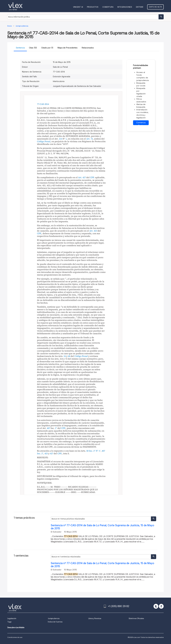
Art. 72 (90, 139)
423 (46, 453)
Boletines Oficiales (136, 618)
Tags (9, 622)
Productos (93, 7)
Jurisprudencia (54, 618)
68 (69, 356)
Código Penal (44, 141)
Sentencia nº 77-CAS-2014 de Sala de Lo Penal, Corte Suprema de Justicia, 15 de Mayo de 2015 (102, 527)
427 (52, 453)
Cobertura (108, 7)
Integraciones (125, 7)
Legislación (12, 618)
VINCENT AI (78, 7)
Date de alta (155, 7)
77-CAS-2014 (43, 104)
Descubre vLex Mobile (16, 628)
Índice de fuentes (55, 622)
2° (56, 428)
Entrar (140, 7)
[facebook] (161, 606)
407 (48, 428)
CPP (92, 177)
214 (61, 139)
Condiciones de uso (15, 637)
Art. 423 (93, 231)
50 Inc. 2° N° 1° (93, 451)
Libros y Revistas (95, 618)
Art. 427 (82, 177)
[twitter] (156, 606)
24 (65, 356)
